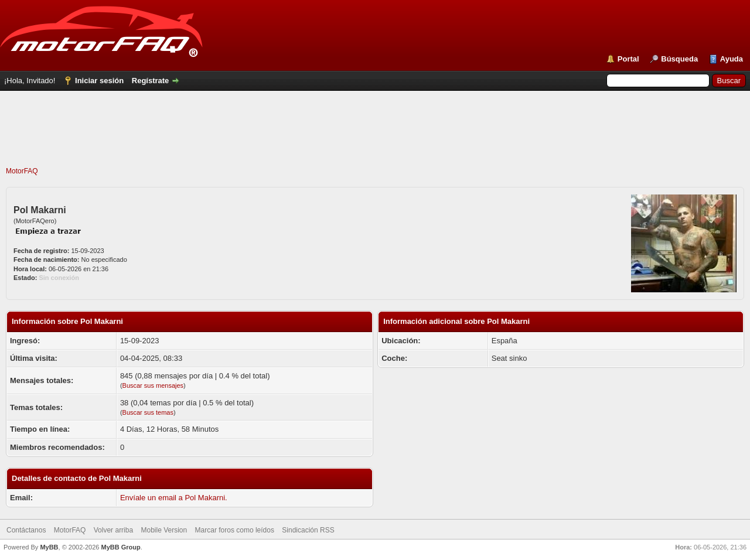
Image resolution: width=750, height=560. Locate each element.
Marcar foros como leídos (235, 530)
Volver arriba (113, 530)
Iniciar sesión (99, 81)
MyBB (49, 547)
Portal (628, 59)
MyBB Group (120, 547)
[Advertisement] (375, 140)
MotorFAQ (22, 171)
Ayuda (732, 59)
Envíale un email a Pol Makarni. (174, 498)
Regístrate (151, 81)
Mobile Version (164, 530)
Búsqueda (679, 59)
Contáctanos (26, 530)
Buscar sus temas (148, 412)
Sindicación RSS (308, 530)
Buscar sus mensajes (153, 385)
